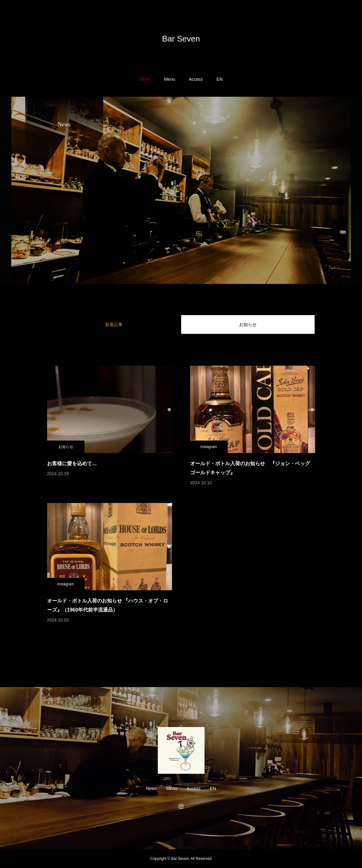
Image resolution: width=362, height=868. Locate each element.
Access (196, 79)
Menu (169, 79)
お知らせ (248, 324)
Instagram (209, 447)
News (145, 79)
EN (219, 79)
